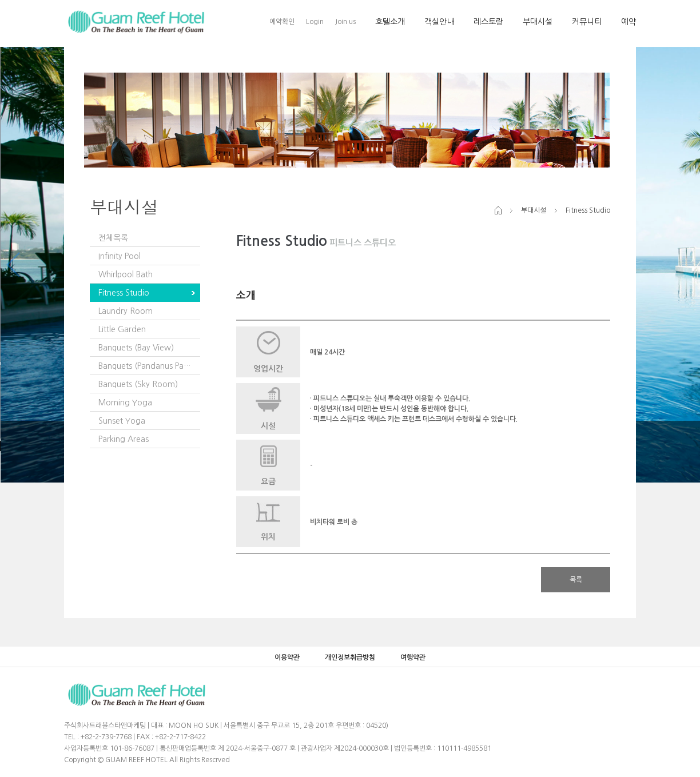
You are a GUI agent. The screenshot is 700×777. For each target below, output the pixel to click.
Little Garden (122, 329)
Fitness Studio (124, 293)
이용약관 (287, 658)
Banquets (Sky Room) (138, 384)
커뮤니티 (587, 22)
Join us (345, 22)
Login (315, 22)
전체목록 (113, 238)
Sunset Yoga (122, 421)
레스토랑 (488, 22)
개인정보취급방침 (350, 658)
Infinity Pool (120, 256)
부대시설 (538, 22)
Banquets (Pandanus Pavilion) (149, 366)
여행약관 (413, 658)
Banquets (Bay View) (136, 348)
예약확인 (282, 22)
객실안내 (439, 22)
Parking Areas (124, 439)
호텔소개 (390, 22)
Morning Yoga (125, 403)
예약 (629, 22)
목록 (576, 580)
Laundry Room (126, 311)
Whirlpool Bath (126, 274)
